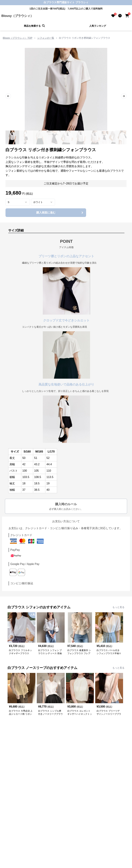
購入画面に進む (60, 213)
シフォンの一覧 (46, 38)
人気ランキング (98, 26)
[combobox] (18, 202)
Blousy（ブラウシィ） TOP (18, 38)
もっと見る (118, 607)
